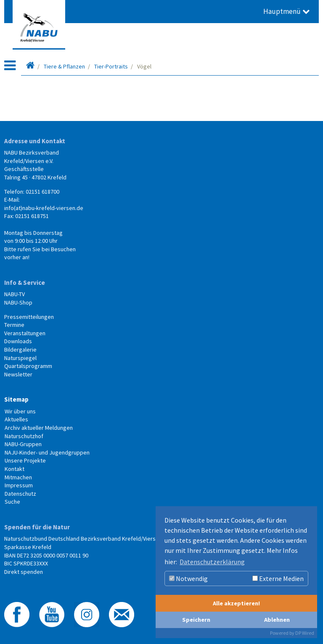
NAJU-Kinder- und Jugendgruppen (47, 452)
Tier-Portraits (111, 66)
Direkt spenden (24, 572)
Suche (12, 502)
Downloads (18, 341)
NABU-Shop (18, 302)
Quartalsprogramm (28, 366)
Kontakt (15, 469)
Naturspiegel (20, 358)
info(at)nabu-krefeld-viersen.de (44, 208)
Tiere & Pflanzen (64, 66)
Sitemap (16, 399)
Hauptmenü (287, 11)
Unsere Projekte (25, 460)
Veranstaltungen (25, 333)
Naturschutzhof (24, 436)
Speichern (196, 620)
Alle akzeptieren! (236, 603)
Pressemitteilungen (29, 317)
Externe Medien (278, 578)
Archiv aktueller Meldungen (39, 428)
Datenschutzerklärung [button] (212, 562)
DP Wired (305, 633)
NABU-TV (15, 294)
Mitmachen (18, 477)
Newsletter (18, 374)
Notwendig (188, 578)
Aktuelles (16, 419)
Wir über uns (20, 411)
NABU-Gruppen (23, 444)
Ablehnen (277, 620)
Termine (14, 325)
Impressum (19, 485)
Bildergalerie (20, 350)
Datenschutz (20, 494)
